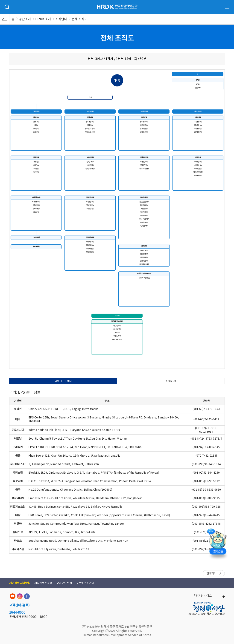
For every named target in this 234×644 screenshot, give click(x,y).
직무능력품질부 (90, 249)
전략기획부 (36, 122)
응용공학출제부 (144, 205)
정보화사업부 (36, 209)
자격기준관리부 (144, 165)
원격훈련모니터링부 (90, 132)
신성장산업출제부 (144, 202)
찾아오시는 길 (64, 583)
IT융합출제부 (144, 209)
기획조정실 (36, 117)
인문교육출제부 (144, 254)
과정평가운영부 (144, 125)
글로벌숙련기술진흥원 (117, 321)
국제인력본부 (198, 111)
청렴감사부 (197, 88)
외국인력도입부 (198, 129)
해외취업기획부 (198, 162)
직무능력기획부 (90, 242)
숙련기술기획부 (117, 326)
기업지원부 (90, 125)
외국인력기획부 (198, 122)
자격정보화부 (36, 205)
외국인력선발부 (198, 125)
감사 (198, 74)
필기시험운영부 (144, 129)
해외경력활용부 (198, 176)
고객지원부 (36, 132)
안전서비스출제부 (144, 219)
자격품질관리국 (144, 157)
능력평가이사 (144, 111)
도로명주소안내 (85, 583)
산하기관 (171, 381)
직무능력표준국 (90, 237)
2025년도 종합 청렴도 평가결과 (207, 614)
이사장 (117, 80)
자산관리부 (36, 172)
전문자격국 (144, 246)
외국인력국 (198, 117)
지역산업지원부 (90, 205)
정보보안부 (36, 212)
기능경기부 (117, 333)
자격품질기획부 (144, 162)
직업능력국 (90, 117)
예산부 (36, 125)
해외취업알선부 (198, 169)
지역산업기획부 (90, 202)
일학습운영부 (90, 165)
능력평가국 (144, 117)
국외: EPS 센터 (63, 381)
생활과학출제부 (144, 216)
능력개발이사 (90, 111)
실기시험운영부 (144, 132)
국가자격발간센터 (144, 264)
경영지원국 (36, 157)
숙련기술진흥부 (117, 329)
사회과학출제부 (144, 257)
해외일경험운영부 (198, 172)
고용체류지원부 (198, 132)
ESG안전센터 (36, 237)
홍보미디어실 (36, 247)
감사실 (197, 80)
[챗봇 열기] (218, 545)
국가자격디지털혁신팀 (144, 278)
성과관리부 (36, 129)
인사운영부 (36, 165)
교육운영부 (36, 169)
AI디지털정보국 (36, 197)
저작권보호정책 (43, 583)
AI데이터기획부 (36, 202)
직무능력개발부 (90, 245)
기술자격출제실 (144, 197)
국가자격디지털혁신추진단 (144, 273)
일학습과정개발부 (90, 169)
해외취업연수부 (198, 165)
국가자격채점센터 (144, 169)
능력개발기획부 (90, 122)
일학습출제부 (144, 226)
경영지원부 (36, 162)
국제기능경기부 (117, 336)
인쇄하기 (211, 573)
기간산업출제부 (144, 212)
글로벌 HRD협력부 (117, 339)
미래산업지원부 (90, 209)
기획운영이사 (36, 111)
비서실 (90, 97)
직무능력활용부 (90, 252)
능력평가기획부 (144, 122)
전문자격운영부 (144, 250)
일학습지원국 (90, 157)
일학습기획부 (90, 162)
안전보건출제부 (144, 261)
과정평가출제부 (144, 222)
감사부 (197, 84)
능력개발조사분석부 (90, 129)
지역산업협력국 (90, 197)
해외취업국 (198, 157)
